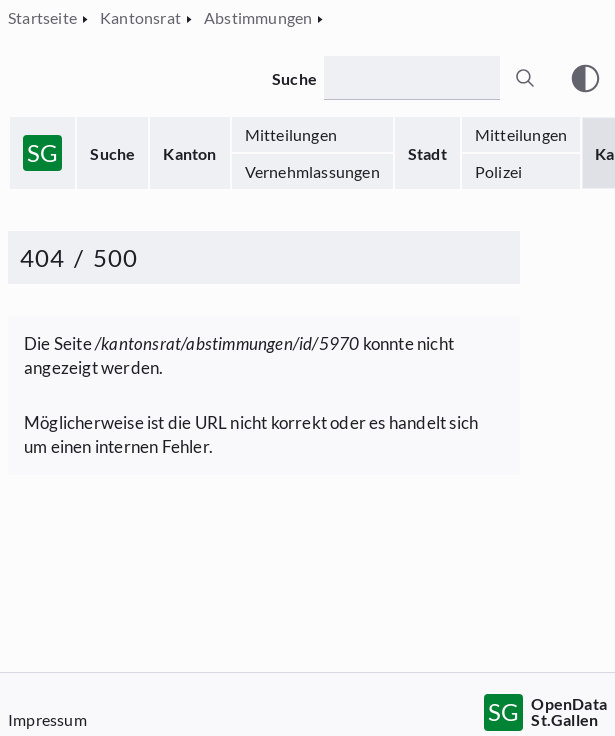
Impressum (47, 719)
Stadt (427, 153)
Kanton (189, 153)
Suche (112, 153)
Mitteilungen (291, 134)
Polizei (498, 171)
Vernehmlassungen (312, 171)
